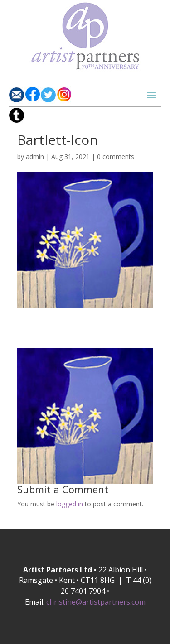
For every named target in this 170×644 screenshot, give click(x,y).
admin (35, 156)
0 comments (116, 156)
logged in (70, 504)
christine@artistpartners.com (96, 602)
